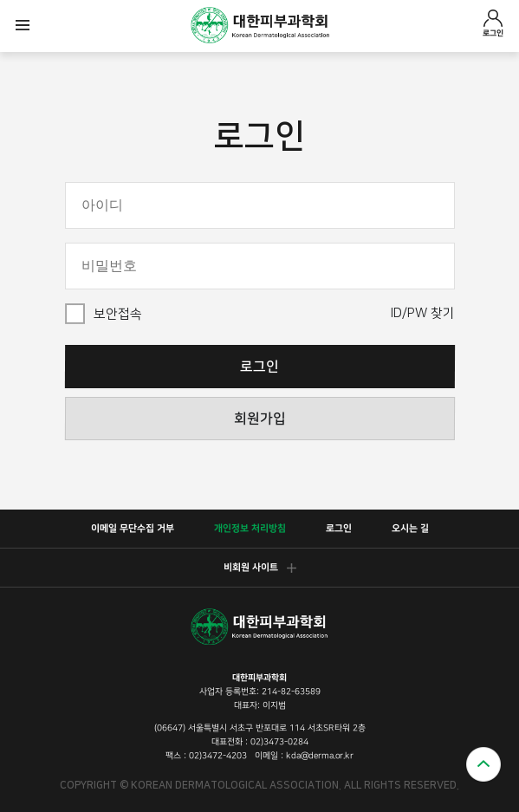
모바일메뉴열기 (23, 26)
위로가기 (483, 764)
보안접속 (118, 314)
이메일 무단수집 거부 (132, 529)
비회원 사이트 (259, 568)
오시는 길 (409, 529)
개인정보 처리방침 (249, 529)
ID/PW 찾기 (423, 313)
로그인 (493, 23)
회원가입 (259, 419)
